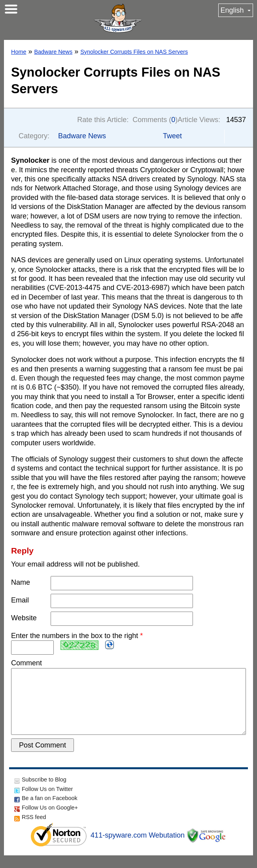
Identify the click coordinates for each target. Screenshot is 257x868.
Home (19, 52)
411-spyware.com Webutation (138, 848)
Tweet (172, 136)
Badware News (53, 52)
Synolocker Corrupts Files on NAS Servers (134, 52)
